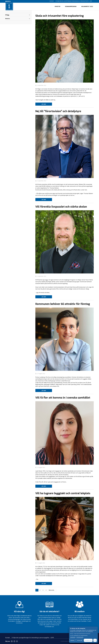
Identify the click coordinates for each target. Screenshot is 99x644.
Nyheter (57, 6)
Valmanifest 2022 (87, 6)
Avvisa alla (80, 640)
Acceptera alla (88, 640)
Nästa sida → (52, 590)
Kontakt (52, 1)
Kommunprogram (71, 6)
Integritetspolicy (80, 637)
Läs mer (44, 104)
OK (95, 640)
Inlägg (7, 15)
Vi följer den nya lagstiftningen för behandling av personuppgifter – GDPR (74, 1)
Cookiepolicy (73, 637)
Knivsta (8, 19)
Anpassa (72, 640)
